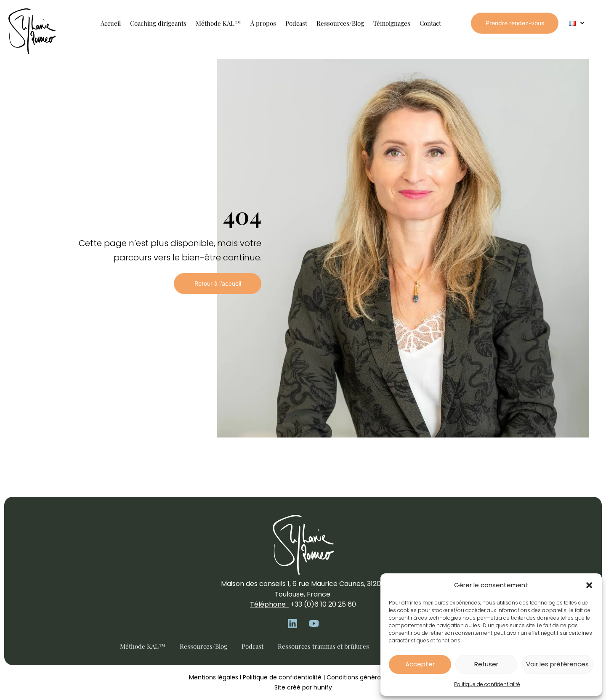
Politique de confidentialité (487, 684)
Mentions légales (214, 677)
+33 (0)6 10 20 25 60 (323, 604)
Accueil (111, 23)
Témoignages (392, 23)
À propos (263, 23)
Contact (430, 23)
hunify (323, 687)
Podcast (296, 23)
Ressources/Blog (340, 23)
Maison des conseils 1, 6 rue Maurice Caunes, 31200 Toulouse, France (303, 589)
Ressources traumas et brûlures (323, 646)
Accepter (420, 664)
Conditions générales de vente (372, 677)
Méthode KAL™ (218, 23)
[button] (589, 585)
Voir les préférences (557, 664)
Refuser (486, 664)
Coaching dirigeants (158, 23)
